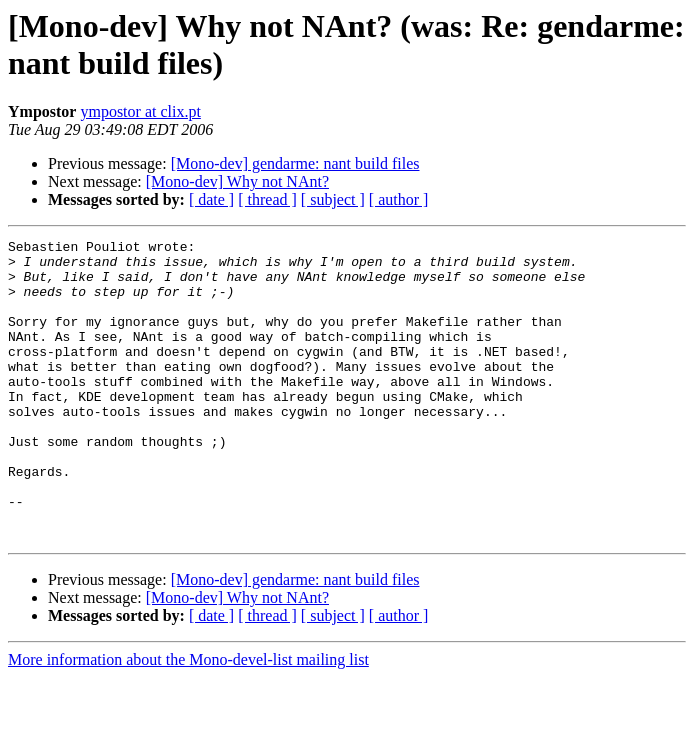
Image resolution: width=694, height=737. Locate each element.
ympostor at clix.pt (140, 111)
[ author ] (399, 199)
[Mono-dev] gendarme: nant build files (295, 163)
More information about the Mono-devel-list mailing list (188, 719)
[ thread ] (267, 199)
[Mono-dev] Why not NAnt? (237, 181)
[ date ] (211, 199)
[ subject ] (333, 199)
